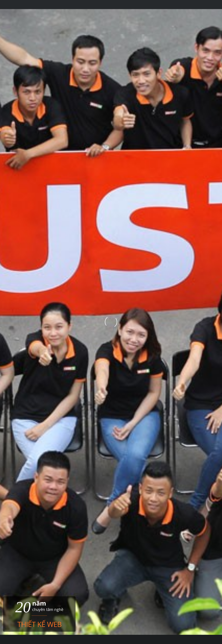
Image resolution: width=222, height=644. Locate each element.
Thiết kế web (39, 624)
